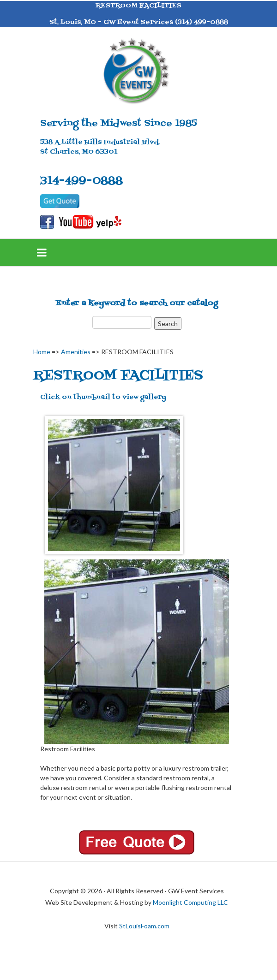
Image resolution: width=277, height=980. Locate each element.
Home (42, 352)
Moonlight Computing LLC (190, 902)
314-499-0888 (81, 181)
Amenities (76, 352)
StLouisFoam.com (144, 926)
